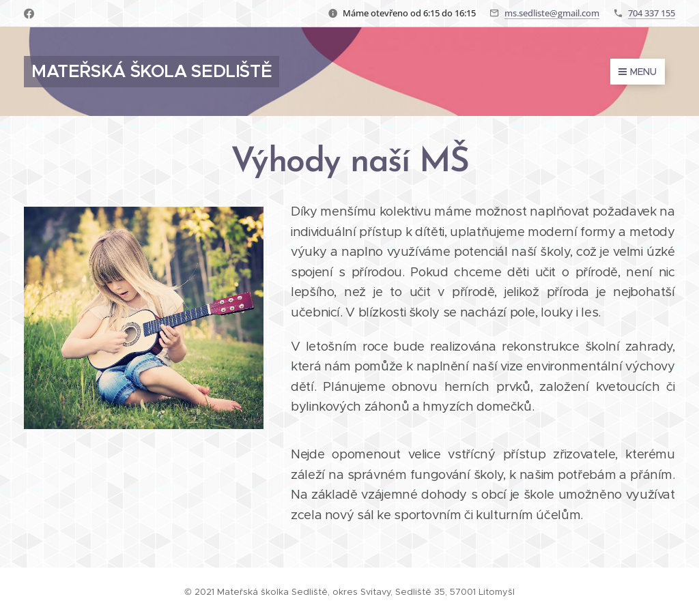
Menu (638, 72)
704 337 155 (652, 13)
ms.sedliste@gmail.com (552, 13)
